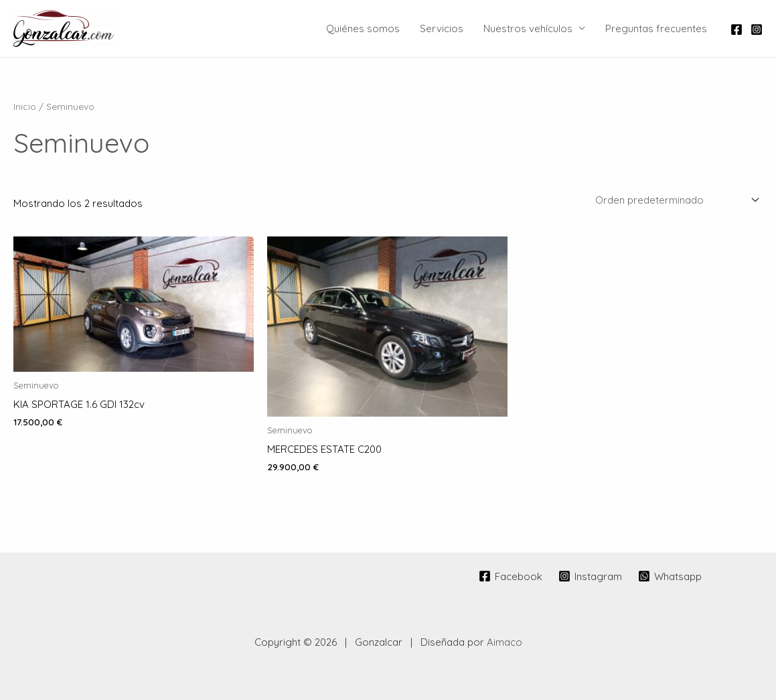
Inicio (25, 106)
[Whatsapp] (670, 576)
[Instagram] (757, 29)
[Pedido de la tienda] (675, 200)
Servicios (442, 28)
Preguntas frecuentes (656, 28)
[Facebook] (736, 29)
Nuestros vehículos (528, 28)
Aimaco (505, 642)
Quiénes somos (363, 28)
